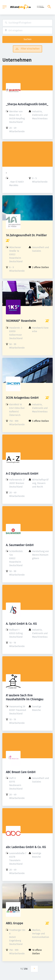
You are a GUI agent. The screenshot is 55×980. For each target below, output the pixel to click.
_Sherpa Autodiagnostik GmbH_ (27, 104)
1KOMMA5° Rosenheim (21, 321)
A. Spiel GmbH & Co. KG (21, 624)
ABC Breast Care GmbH (21, 772)
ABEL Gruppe (14, 923)
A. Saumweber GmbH (20, 545)
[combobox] (27, 23)
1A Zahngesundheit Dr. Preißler (26, 235)
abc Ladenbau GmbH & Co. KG (26, 847)
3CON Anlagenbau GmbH (22, 398)
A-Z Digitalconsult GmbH (22, 474)
